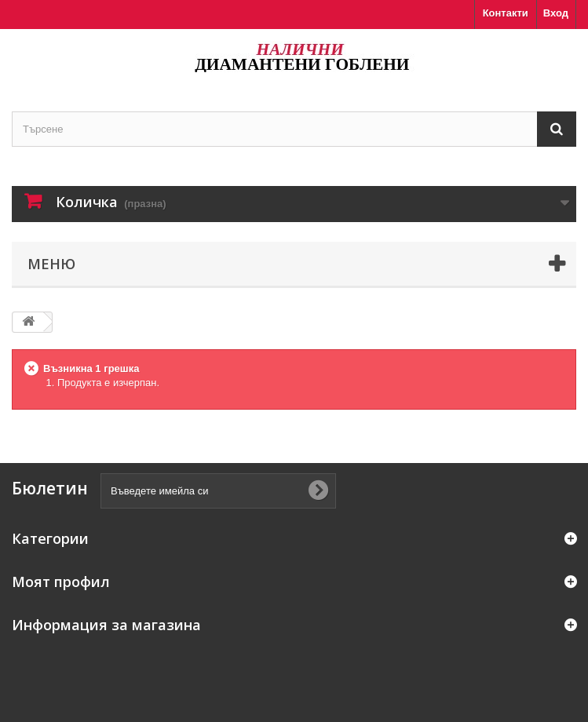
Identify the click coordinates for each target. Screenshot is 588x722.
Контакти (506, 13)
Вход (556, 13)
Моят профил (61, 582)
